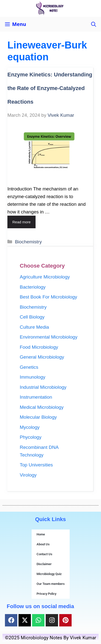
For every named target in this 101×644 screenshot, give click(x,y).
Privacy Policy (46, 594)
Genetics (29, 367)
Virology (28, 475)
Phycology (31, 437)
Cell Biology (32, 317)
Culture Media (34, 327)
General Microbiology (42, 357)
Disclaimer (44, 564)
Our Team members (51, 584)
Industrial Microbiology (43, 387)
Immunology (33, 377)
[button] (94, 24)
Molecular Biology (38, 417)
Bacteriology (33, 287)
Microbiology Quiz (49, 574)
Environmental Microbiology (49, 337)
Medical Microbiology (42, 407)
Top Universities (36, 465)
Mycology (30, 427)
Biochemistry (28, 242)
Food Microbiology (39, 347)
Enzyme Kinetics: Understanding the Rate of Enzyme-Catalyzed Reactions (50, 88)
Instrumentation (36, 397)
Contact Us (44, 554)
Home (41, 534)
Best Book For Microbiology (48, 297)
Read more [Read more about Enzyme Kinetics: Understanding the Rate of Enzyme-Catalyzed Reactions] (21, 222)
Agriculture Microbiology (45, 277)
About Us (43, 544)
